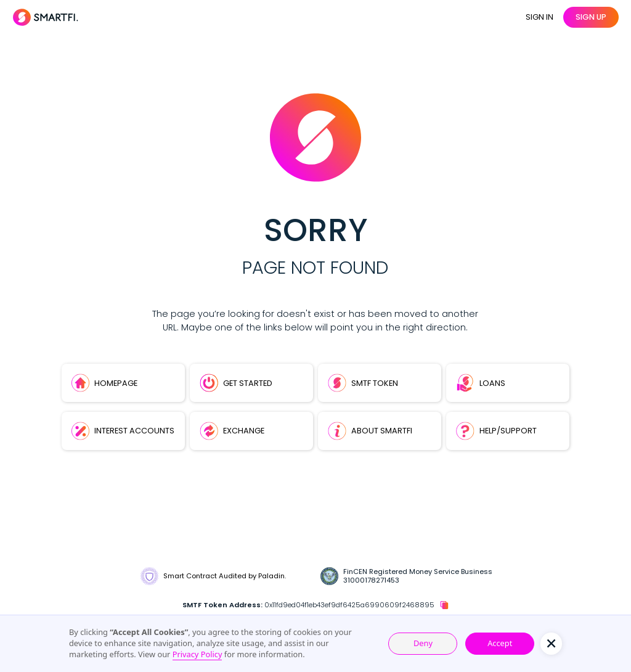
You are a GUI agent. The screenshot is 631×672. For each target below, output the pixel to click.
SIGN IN (539, 17)
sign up (591, 17)
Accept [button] (500, 643)
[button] (551, 643)
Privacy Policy (197, 654)
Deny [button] (423, 643)
